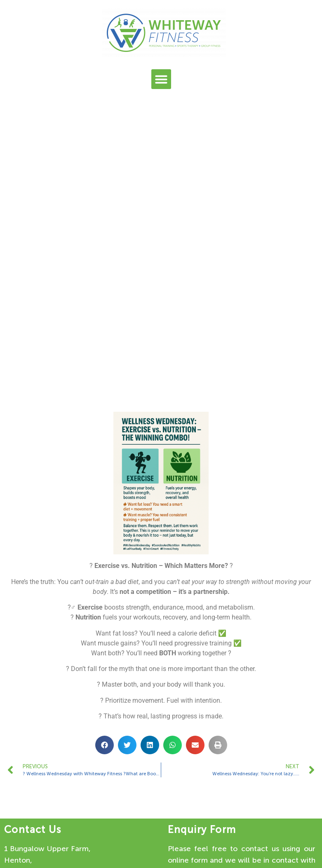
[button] (161, 79)
